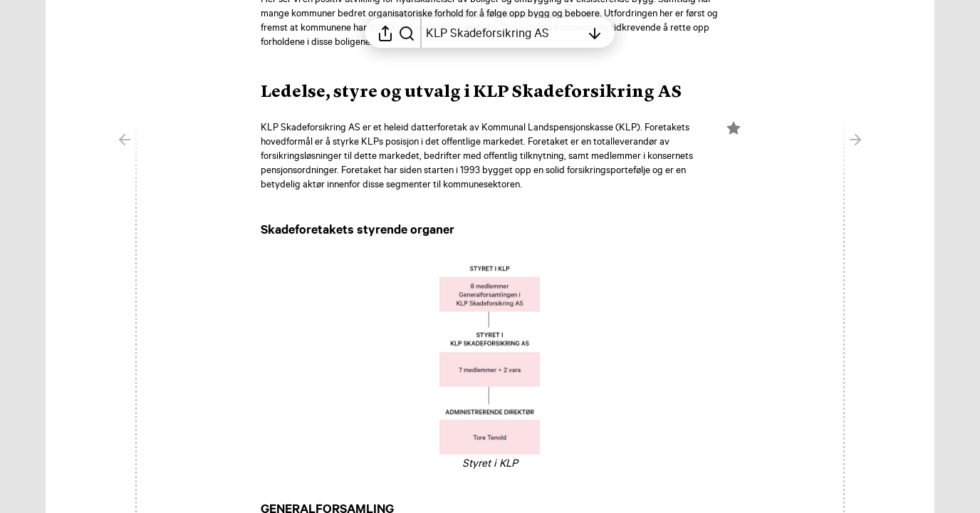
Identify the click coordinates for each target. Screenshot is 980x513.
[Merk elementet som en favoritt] (734, 128)
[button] (483, 93)
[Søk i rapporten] (407, 33)
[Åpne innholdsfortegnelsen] (504, 33)
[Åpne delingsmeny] (385, 33)
